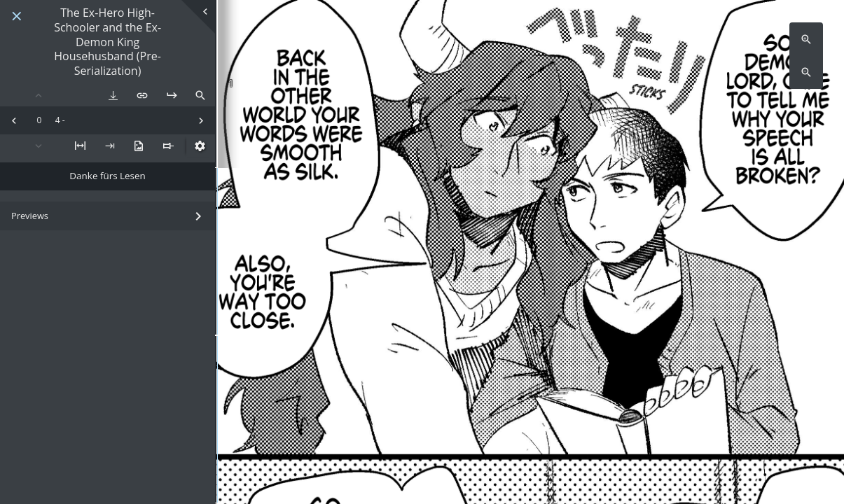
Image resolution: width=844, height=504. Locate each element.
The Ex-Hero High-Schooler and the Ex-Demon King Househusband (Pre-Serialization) (108, 42)
